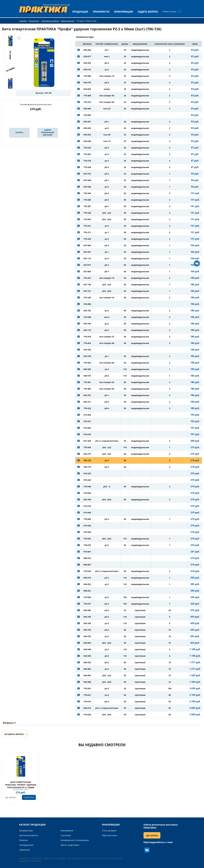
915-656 (87, 493)
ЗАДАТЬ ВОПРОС (148, 12)
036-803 (87, 643)
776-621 (87, 695)
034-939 (87, 656)
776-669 (87, 519)
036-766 (87, 623)
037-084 (87, 245)
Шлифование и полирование (75, 840)
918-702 (87, 350)
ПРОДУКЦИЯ (80, 12)
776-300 (87, 200)
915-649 (87, 532)
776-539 (87, 571)
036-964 (87, 669)
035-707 (87, 395)
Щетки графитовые (70, 845)
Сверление (24, 850)
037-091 (87, 252)
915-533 (87, 473)
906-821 (87, 591)
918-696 (87, 304)
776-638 (87, 715)
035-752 (87, 311)
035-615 (87, 69)
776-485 (87, 389)
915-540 (87, 513)
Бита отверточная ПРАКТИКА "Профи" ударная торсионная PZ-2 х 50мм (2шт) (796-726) (21, 786)
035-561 (87, 122)
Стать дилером (109, 831)
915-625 (87, 526)
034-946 (87, 649)
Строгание (66, 835)
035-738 (87, 356)
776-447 (87, 278)
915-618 (87, 506)
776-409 (87, 96)
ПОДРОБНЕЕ (29, 797)
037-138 (87, 284)
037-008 (87, 180)
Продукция (34, 21)
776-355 (87, 219)
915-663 (87, 428)
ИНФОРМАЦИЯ (124, 12)
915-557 (87, 421)
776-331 (87, 226)
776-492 (87, 343)
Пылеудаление (26, 845)
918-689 (87, 115)
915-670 (87, 434)
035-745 (87, 324)
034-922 (87, 584)
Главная (23, 21)
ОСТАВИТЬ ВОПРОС (14, 734)
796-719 (87, 467)
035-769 (87, 500)
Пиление (23, 840)
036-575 (87, 376)
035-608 (87, 50)
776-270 (87, 161)
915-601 (87, 552)
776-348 (87, 213)
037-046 (87, 187)
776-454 (87, 363)
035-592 (87, 63)
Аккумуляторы (26, 831)
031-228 (87, 441)
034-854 (87, 89)
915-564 (87, 415)
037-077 (87, 265)
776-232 (87, 148)
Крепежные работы (50, 21)
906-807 (87, 565)
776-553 (87, 539)
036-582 (87, 369)
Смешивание (67, 831)
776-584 (87, 597)
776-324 (87, 239)
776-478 (87, 337)
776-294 (87, 193)
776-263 (87, 154)
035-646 (87, 141)
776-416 (87, 102)
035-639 (87, 128)
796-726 (87, 460)
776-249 (87, 167)
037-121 (87, 291)
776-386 (87, 76)
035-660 (87, 109)
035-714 (87, 330)
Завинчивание (68, 21)
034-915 (87, 578)
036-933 (87, 662)
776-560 (87, 447)
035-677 (87, 56)
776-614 (87, 701)
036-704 (87, 630)
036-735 (87, 636)
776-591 (87, 688)
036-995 (87, 675)
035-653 (87, 135)
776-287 (87, 206)
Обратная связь (110, 835)
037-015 (87, 174)
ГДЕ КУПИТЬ (152, 835)
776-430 (87, 298)
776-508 (87, 317)
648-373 (87, 708)
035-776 (87, 454)
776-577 (87, 604)
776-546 (87, 486)
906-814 (87, 558)
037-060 (87, 271)
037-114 (87, 258)
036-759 (87, 617)
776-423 (87, 408)
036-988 (87, 682)
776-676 (87, 545)
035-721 (87, 402)
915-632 (87, 480)
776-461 (87, 382)
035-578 (87, 83)
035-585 (87, 610)
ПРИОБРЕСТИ (101, 12)
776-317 (87, 232)
